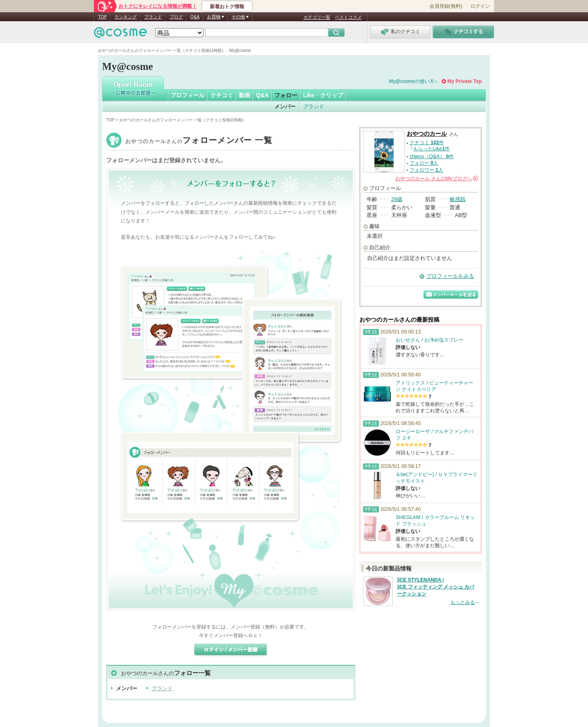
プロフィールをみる (450, 276)
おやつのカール (199, 141)
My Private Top (465, 81)
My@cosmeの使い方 (412, 81)
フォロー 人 (424, 163)
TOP (102, 17)
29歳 (397, 199)
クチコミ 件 (427, 143)
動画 (245, 95)
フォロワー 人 (426, 170)
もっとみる (463, 602)
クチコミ (222, 95)
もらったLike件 (432, 149)
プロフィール (187, 95)
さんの (437, 179)
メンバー (285, 106)
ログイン (480, 6)
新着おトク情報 (227, 7)
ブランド (153, 17)
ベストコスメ (348, 17)
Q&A (195, 17)
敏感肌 (458, 199)
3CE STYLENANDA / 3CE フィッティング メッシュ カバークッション (435, 587)
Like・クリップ (323, 95)
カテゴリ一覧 (317, 17)
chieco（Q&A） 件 (432, 157)
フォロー (286, 95)
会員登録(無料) (446, 6)
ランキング (126, 17)
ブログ (176, 17)
